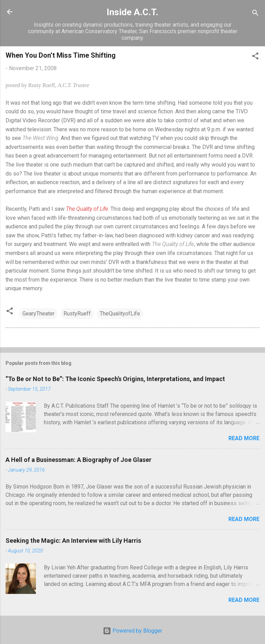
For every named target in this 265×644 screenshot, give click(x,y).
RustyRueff (77, 314)
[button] (255, 57)
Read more (244, 438)
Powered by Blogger (132, 631)
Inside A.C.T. (132, 12)
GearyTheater (38, 314)
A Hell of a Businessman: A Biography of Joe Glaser (78, 460)
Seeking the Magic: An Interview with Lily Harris (73, 541)
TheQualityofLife (120, 314)
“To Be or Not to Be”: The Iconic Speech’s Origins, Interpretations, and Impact (115, 379)
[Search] (255, 14)
